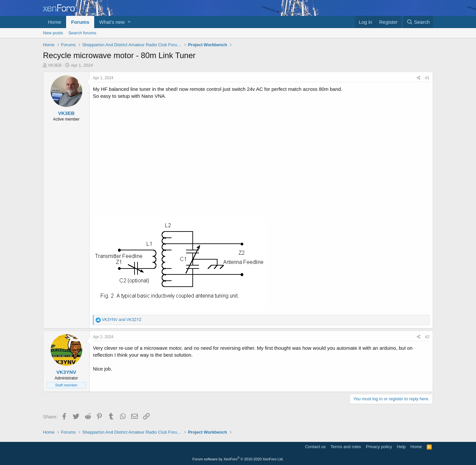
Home (55, 22)
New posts (53, 33)
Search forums (82, 33)
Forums (80, 22)
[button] (129, 22)
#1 (427, 78)
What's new (112, 22)
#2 (427, 337)
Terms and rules (346, 447)
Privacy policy (379, 447)
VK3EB (55, 65)
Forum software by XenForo (238, 459)
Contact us (315, 447)
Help (401, 447)
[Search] (418, 22)
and (121, 320)
